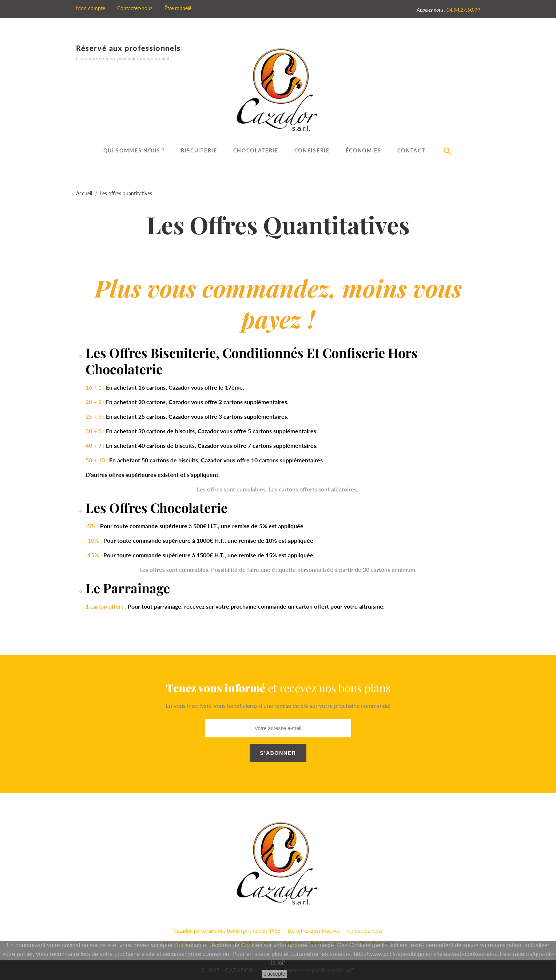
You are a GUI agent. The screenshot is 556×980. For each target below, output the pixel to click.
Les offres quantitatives (314, 931)
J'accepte (275, 974)
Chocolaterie (256, 150)
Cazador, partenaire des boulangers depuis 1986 (227, 931)
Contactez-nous (135, 8)
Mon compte (91, 8)
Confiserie (312, 150)
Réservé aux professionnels (128, 48)
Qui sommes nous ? (134, 150)
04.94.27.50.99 (463, 10)
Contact (411, 150)
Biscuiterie (199, 150)
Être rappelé (178, 8)
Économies (364, 150)
